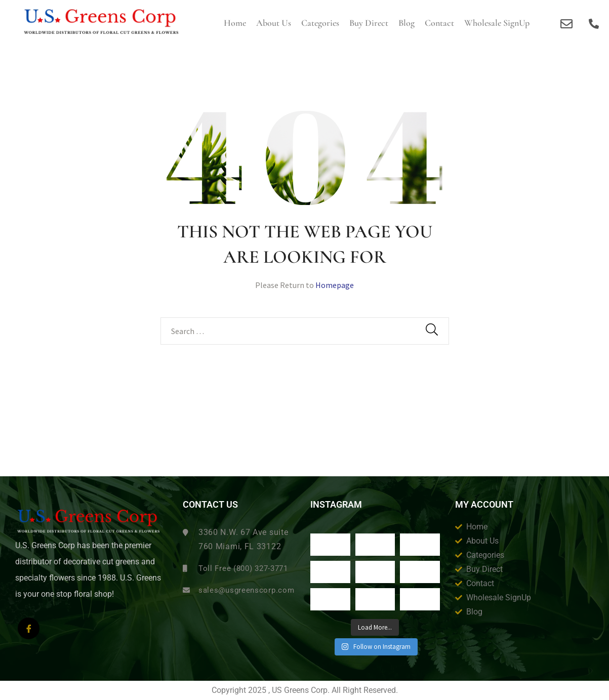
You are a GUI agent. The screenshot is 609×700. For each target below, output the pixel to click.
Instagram (336, 505)
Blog (407, 23)
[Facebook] (29, 628)
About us (274, 23)
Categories (320, 23)
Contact (439, 23)
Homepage (335, 285)
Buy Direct (369, 23)
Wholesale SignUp (497, 23)
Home (235, 23)
